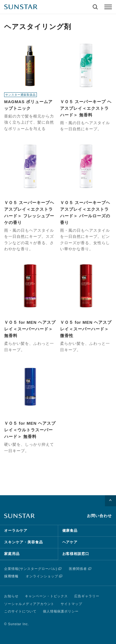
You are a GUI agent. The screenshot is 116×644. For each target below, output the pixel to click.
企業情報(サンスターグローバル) (31, 569)
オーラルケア (16, 530)
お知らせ (11, 596)
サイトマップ (71, 604)
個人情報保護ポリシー (61, 611)
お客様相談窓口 (76, 554)
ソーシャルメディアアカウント (29, 604)
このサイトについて (20, 611)
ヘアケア (70, 542)
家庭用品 (12, 554)
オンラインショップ (42, 576)
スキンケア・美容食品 (24, 542)
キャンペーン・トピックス (47, 596)
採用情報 (11, 576)
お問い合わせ (99, 516)
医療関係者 (78, 569)
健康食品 (70, 530)
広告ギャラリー (87, 596)
